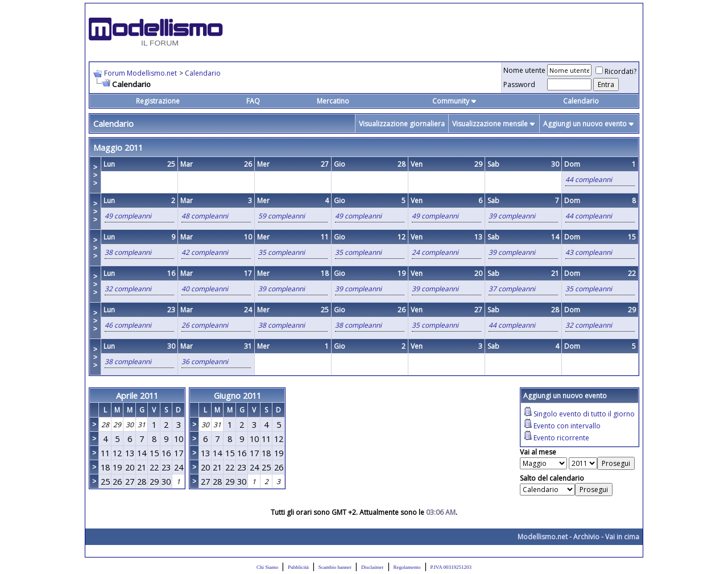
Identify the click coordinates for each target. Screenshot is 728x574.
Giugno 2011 (237, 395)
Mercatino (333, 101)
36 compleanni (205, 362)
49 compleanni (128, 216)
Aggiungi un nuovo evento (585, 124)
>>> (95, 175)
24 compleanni (435, 252)
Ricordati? (616, 71)
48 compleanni (205, 216)
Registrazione (158, 101)
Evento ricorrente (561, 438)
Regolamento (407, 567)
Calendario (203, 73)
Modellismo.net (543, 537)
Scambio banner (335, 567)
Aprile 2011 (137, 395)
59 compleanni (282, 216)
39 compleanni (512, 216)
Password (519, 84)
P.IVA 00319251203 (451, 567)
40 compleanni (205, 289)
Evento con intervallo (567, 426)
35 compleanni (282, 252)
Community (455, 101)
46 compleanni (128, 325)
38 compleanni (128, 252)
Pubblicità (298, 567)
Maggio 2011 (118, 147)
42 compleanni (205, 252)
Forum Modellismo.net (140, 73)
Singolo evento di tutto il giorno (584, 414)
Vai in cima (622, 537)
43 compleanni (589, 252)
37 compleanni (512, 289)
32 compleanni (128, 289)
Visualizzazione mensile (490, 124)
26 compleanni (205, 325)
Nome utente (524, 70)
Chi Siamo (267, 567)
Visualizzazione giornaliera (402, 124)
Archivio (586, 537)
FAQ (253, 101)
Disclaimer (373, 567)
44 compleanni (589, 179)
